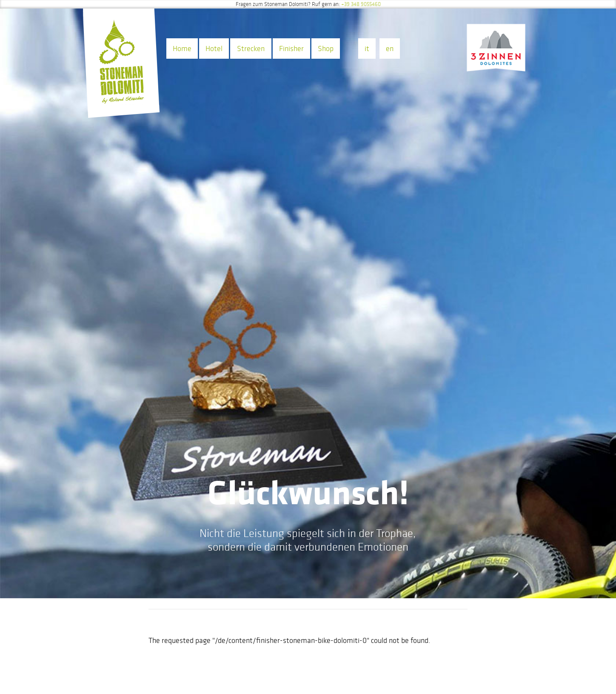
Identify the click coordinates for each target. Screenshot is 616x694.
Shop (326, 49)
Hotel (214, 49)
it (367, 49)
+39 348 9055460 (361, 4)
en (390, 49)
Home (182, 49)
